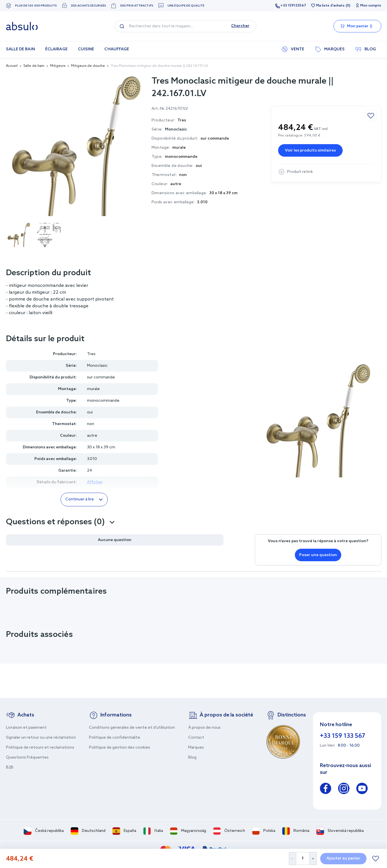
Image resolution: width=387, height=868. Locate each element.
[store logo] (22, 26)
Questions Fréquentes (27, 758)
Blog (192, 758)
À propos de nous (204, 728)
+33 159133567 (293, 6)
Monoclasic (176, 130)
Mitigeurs (58, 66)
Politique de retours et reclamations (40, 748)
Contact (196, 738)
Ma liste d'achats (331, 6)
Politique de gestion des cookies (120, 748)
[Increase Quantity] (313, 858)
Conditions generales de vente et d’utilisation (132, 728)
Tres (91, 354)
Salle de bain (34, 66)
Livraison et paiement (26, 728)
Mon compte (371, 6)
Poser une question (318, 555)
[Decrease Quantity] (292, 858)
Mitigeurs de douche (88, 66)
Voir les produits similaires (310, 151)
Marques (196, 748)
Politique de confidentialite (115, 738)
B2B (10, 767)
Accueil (12, 66)
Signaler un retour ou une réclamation (41, 738)
